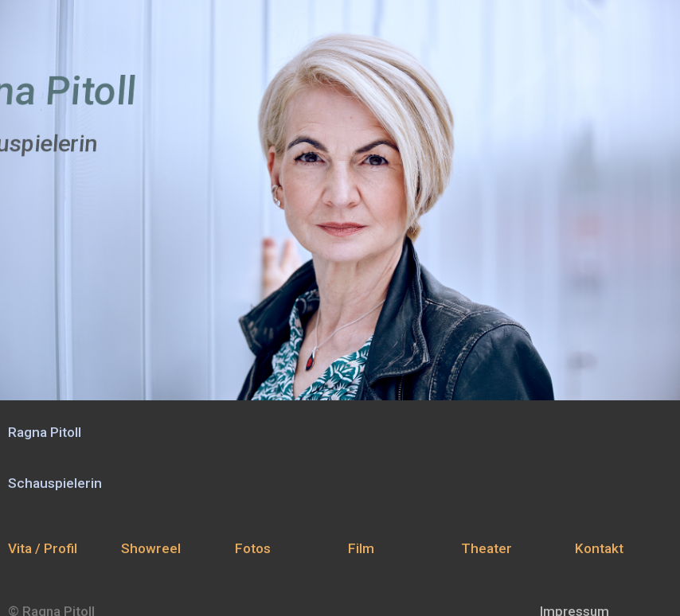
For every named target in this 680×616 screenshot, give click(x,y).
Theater (487, 548)
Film (361, 548)
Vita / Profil (43, 548)
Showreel (151, 548)
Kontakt (599, 548)
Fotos (253, 548)
